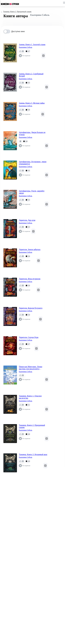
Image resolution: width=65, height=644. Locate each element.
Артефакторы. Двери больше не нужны (32, 133)
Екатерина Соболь (26, 47)
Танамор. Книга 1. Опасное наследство (30, 397)
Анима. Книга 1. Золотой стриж (32, 44)
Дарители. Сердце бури (29, 337)
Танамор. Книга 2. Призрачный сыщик (32, 426)
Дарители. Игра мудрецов (30, 279)
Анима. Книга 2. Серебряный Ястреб (31, 75)
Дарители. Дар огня (27, 220)
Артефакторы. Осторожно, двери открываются (33, 163)
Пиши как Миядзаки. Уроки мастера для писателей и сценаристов (31, 368)
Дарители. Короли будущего (31, 308)
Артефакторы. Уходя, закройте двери (32, 192)
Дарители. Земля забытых (30, 249)
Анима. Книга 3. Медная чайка (32, 103)
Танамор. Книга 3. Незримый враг (33, 454)
